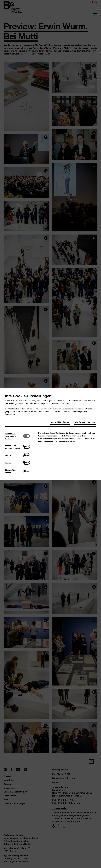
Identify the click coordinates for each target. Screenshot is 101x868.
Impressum (10, 414)
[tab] (14, 436)
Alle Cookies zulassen (85, 422)
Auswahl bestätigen (60, 422)
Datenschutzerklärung (71, 412)
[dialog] (50, 434)
